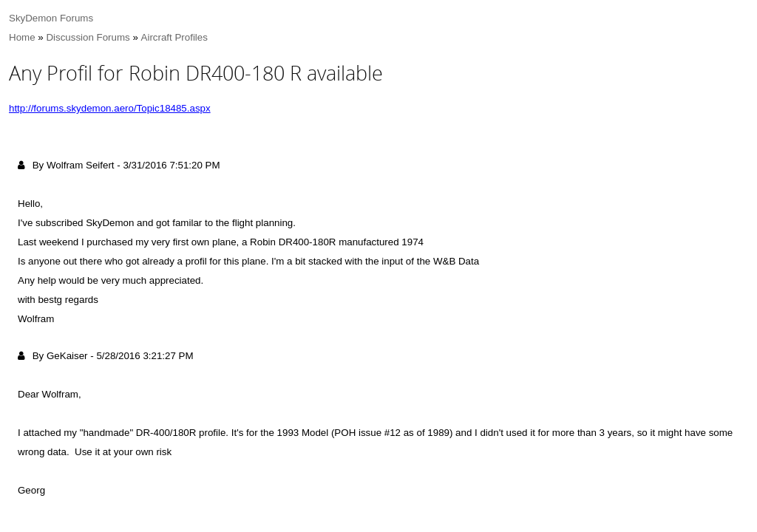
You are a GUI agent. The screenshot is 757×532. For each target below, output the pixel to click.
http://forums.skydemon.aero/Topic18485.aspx (110, 108)
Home (22, 37)
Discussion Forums (88, 37)
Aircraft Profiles (174, 37)
